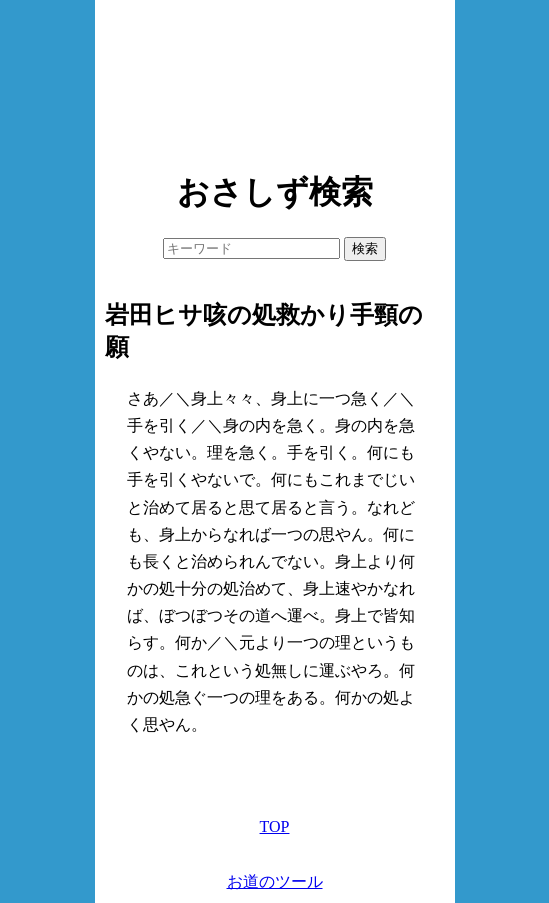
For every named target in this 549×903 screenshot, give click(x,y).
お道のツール (275, 881)
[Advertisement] (275, 80)
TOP (275, 826)
